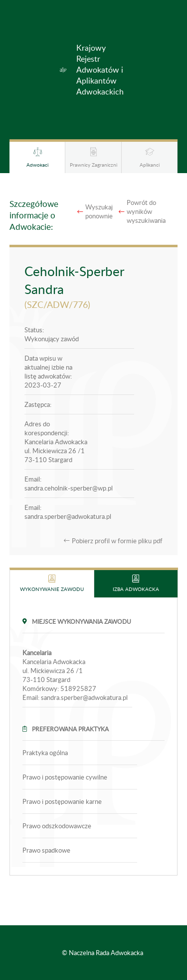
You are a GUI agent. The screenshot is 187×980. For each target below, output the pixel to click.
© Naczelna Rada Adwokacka (102, 953)
